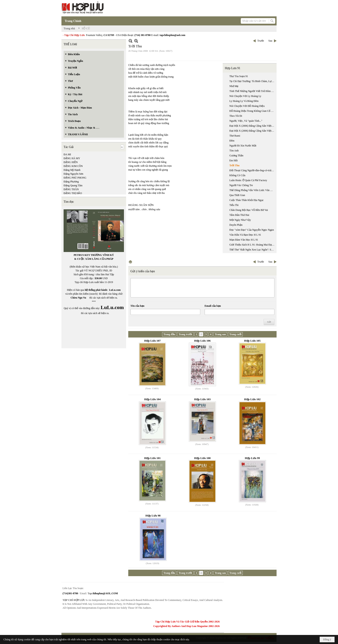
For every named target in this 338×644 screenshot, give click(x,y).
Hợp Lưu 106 (202, 341)
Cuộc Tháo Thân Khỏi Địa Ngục (246, 200)
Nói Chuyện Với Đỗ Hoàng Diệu (247, 106)
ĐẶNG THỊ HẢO (73, 193)
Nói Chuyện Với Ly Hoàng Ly (245, 96)
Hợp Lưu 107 (152, 341)
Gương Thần (236, 156)
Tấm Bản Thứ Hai (239, 215)
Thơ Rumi (235, 136)
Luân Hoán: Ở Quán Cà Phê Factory (248, 180)
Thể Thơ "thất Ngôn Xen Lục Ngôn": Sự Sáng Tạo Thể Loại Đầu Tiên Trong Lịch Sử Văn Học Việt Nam (252, 250)
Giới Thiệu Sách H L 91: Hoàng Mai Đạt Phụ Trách (252, 245)
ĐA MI (67, 154)
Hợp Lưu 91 (233, 68)
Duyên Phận (236, 225)
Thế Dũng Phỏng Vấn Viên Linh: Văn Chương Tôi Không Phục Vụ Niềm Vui (252, 190)
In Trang (130, 262)
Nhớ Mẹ (234, 86)
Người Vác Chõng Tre (241, 185)
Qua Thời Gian (237, 195)
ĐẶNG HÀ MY (72, 158)
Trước (261, 41)
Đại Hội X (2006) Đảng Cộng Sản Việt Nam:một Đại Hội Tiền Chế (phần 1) (252, 126)
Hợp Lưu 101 (152, 458)
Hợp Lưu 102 (252, 399)
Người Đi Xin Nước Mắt (243, 146)
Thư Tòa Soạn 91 (239, 76)
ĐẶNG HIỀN (71, 162)
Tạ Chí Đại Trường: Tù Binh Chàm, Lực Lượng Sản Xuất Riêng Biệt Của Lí (252, 81)
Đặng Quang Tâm (73, 185)
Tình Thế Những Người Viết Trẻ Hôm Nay (252, 91)
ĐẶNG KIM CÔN (73, 166)
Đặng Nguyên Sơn (73, 174)
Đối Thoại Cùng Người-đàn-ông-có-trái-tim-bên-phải (252, 170)
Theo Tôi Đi (236, 116)
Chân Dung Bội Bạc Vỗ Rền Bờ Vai (249, 210)
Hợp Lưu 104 (152, 399)
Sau (270, 41)
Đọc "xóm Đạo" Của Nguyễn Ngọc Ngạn (252, 230)
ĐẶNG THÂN (71, 189)
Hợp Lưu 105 (252, 341)
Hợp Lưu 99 (252, 458)
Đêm (232, 141)
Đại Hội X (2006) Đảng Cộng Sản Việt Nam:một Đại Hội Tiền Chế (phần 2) (252, 131)
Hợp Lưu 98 (153, 516)
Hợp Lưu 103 (202, 399)
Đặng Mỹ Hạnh (72, 170)
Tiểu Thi (234, 205)
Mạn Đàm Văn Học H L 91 (244, 240)
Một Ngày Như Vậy (240, 220)
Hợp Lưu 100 (202, 458)
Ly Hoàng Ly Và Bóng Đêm (244, 101)
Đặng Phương (71, 182)
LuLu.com (115, 290)
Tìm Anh (234, 151)
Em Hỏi (234, 160)
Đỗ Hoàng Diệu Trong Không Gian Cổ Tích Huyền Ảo (252, 111)
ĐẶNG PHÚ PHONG (75, 178)
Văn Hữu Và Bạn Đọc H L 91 (245, 235)
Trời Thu (234, 165)
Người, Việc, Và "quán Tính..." (246, 121)
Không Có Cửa (237, 175)
